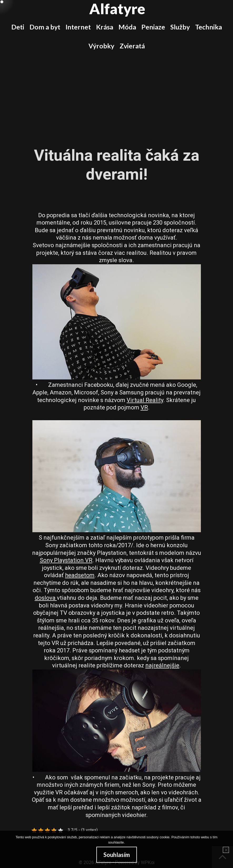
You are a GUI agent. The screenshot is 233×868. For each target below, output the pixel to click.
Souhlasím (117, 855)
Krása (105, 27)
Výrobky (101, 46)
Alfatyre (117, 9)
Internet (78, 27)
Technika (209, 27)
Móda (127, 27)
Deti (18, 27)
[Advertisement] (116, 95)
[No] (226, 850)
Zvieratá (132, 46)
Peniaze (153, 27)
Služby (180, 27)
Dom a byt (45, 27)
